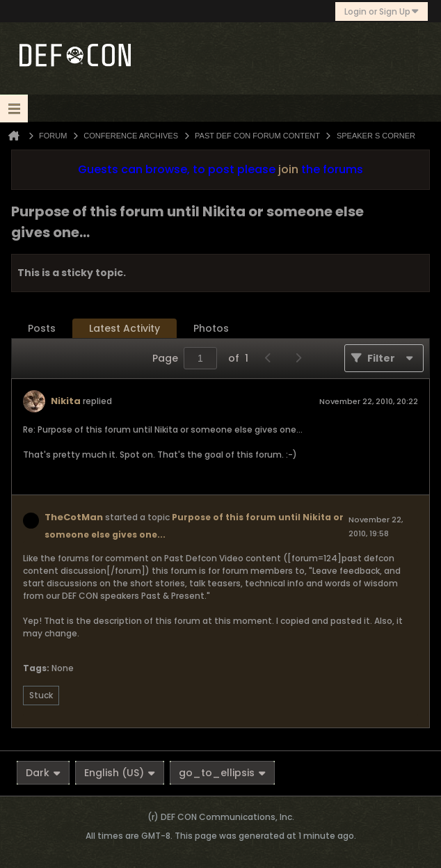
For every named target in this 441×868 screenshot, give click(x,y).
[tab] (42, 329)
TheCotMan (74, 517)
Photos (211, 328)
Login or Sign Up (382, 11)
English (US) (120, 773)
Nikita (66, 401)
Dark (43, 773)
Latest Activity (125, 328)
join (288, 169)
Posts (42, 328)
